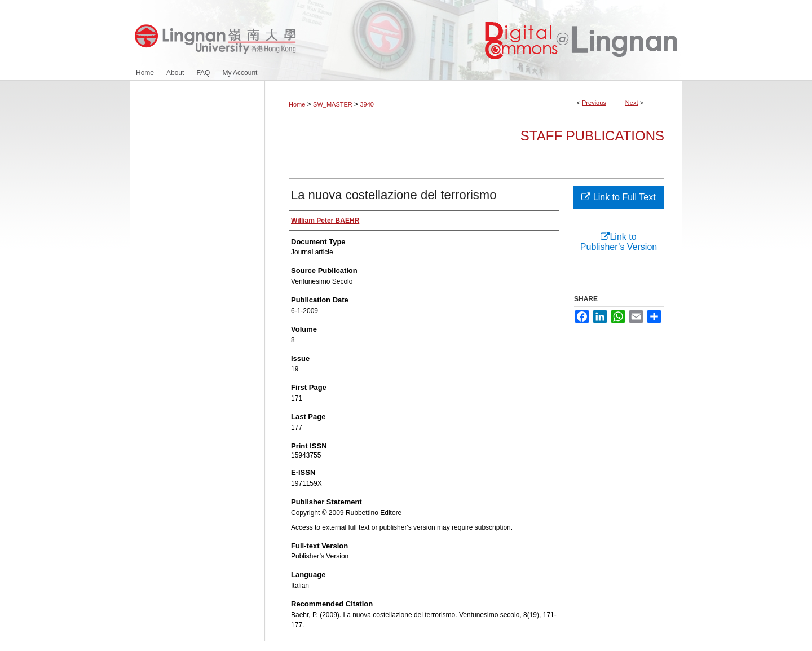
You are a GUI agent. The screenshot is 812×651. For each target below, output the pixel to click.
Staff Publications (592, 136)
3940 (367, 104)
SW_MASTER (333, 104)
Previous (594, 103)
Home (297, 104)
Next (632, 103)
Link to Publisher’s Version (619, 242)
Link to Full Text (618, 197)
